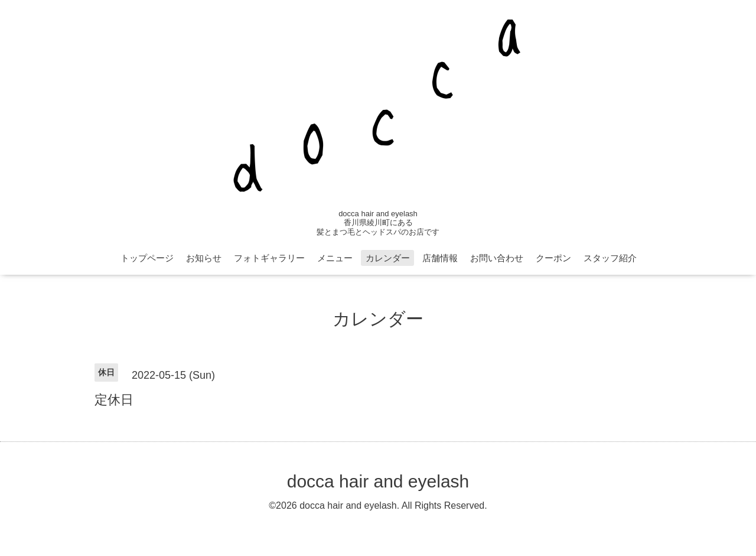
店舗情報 (440, 258)
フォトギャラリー (269, 258)
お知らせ (204, 258)
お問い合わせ (497, 258)
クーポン (553, 258)
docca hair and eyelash (378, 481)
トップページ (147, 258)
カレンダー (388, 258)
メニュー (335, 258)
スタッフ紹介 (610, 258)
